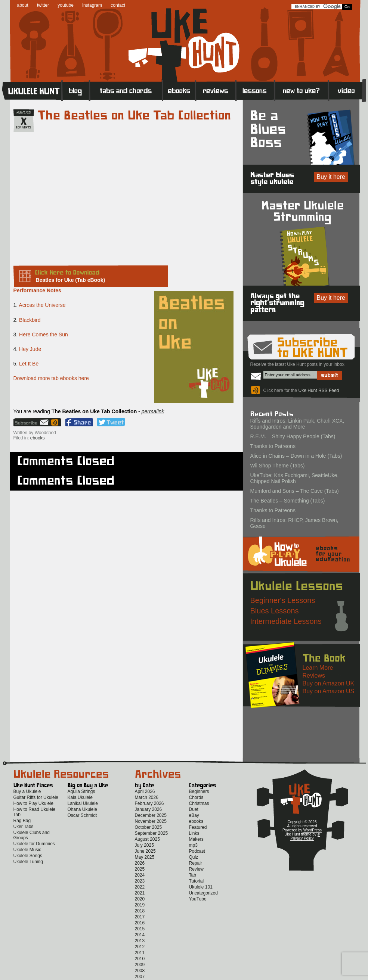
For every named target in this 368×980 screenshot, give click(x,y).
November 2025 (151, 821)
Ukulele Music (27, 850)
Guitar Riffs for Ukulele (36, 797)
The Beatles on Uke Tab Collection (134, 116)
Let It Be (29, 364)
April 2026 (145, 791)
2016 (140, 923)
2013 (140, 941)
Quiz (194, 857)
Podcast (197, 851)
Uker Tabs (24, 827)
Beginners (199, 791)
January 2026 (149, 809)
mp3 (193, 845)
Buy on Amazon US (329, 691)
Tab (193, 875)
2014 (140, 935)
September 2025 (151, 833)
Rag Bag (22, 821)
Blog (76, 90)
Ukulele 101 (201, 887)
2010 (140, 959)
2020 (140, 899)
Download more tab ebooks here (51, 378)
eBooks (179, 90)
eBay (194, 815)
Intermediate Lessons (286, 621)
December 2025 (151, 815)
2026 (140, 863)
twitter (43, 5)
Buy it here (331, 177)
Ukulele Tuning (28, 862)
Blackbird (30, 320)
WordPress (313, 830)
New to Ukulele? (301, 90)
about (23, 5)
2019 (140, 905)
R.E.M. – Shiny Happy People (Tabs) (293, 436)
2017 (140, 917)
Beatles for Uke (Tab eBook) (71, 280)
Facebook (79, 422)
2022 (140, 887)
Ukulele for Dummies (34, 844)
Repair (196, 863)
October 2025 (149, 827)
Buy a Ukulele (27, 791)
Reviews (216, 90)
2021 (140, 893)
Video (347, 90)
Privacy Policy (302, 838)
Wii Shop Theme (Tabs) (278, 466)
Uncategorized (203, 893)
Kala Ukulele (80, 797)
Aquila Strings (81, 791)
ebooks (38, 438)
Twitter (111, 422)
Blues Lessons (275, 611)
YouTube (198, 899)
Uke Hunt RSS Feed (55, 422)
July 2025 (144, 845)
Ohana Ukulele (82, 809)
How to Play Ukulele (33, 803)
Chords (196, 797)
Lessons (255, 90)
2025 (140, 869)
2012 (140, 947)
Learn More (318, 668)
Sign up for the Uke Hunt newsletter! (32, 422)
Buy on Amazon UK (329, 683)
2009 (140, 965)
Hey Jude (30, 349)
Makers (196, 839)
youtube (66, 5)
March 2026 (147, 797)
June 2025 (145, 851)
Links (194, 833)
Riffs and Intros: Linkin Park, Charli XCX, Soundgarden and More (297, 424)
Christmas (199, 803)
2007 (140, 977)
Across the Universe (42, 305)
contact (118, 5)
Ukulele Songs (28, 856)
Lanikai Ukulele (83, 803)
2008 (140, 971)
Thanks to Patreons (273, 446)
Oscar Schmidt (82, 815)
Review (196, 869)
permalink (153, 411)
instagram (92, 5)
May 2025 (145, 857)
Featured (198, 827)
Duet (194, 809)
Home (32, 90)
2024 (140, 875)
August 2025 (147, 839)
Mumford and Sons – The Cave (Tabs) (295, 491)
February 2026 (149, 803)
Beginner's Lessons (283, 600)
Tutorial (197, 881)
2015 (140, 929)
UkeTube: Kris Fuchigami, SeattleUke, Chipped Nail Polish (295, 478)
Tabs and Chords (126, 90)
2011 (140, 953)
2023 (140, 881)
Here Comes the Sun (44, 335)
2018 (140, 911)
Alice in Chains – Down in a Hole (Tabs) (296, 456)
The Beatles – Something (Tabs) (288, 501)
